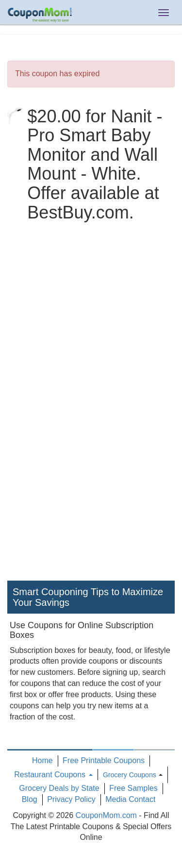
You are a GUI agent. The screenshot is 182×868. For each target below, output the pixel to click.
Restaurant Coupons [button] (53, 775)
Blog (30, 799)
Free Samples (133, 788)
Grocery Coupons (130, 775)
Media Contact (130, 799)
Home (42, 760)
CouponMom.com (106, 815)
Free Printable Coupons (104, 760)
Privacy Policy (71, 799)
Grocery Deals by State (59, 788)
